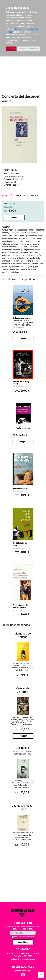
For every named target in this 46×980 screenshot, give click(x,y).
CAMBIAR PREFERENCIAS (28, 49)
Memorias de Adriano (23, 635)
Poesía (15, 185)
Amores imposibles (20, 488)
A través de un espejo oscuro (21, 383)
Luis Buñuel (23, 748)
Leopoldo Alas (8, 101)
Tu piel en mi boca (23, 428)
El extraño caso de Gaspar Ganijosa (20, 606)
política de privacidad (27, 937)
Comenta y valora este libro (27, 195)
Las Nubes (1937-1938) (23, 807)
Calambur (15, 174)
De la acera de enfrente (22, 318)
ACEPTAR (11, 49)
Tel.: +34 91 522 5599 (23, 956)
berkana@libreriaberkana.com (23, 959)
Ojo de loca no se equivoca (20, 544)
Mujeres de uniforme (23, 690)
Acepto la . (24, 937)
